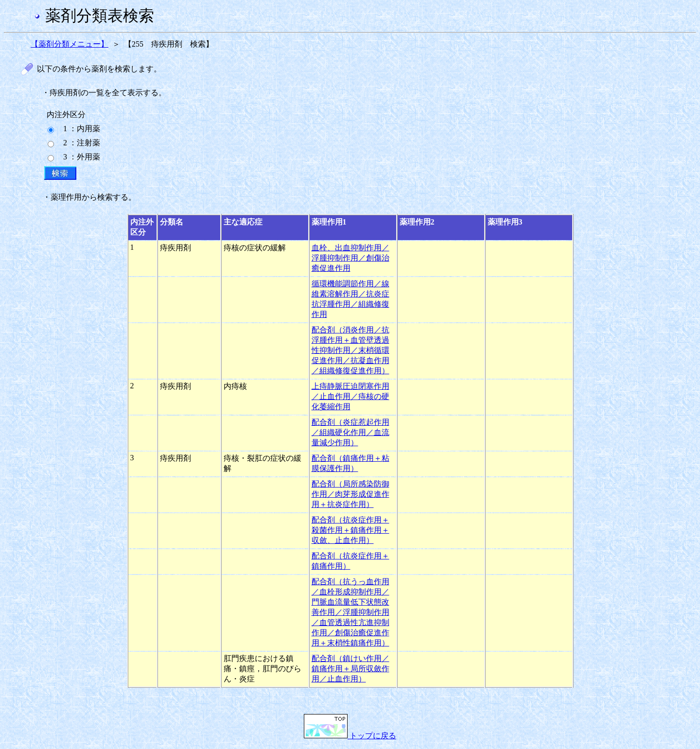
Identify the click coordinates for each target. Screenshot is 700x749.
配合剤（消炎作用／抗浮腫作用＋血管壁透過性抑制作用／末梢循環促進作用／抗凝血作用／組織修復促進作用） (350, 350)
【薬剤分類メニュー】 (70, 44)
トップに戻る (350, 736)
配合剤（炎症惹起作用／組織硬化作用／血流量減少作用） (350, 432)
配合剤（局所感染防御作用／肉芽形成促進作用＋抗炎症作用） (350, 494)
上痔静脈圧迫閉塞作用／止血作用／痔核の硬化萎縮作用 (350, 396)
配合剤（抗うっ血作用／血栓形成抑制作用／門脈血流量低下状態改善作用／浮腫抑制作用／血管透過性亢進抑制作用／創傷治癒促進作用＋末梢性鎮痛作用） (350, 612)
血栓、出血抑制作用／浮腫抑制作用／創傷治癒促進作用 (350, 258)
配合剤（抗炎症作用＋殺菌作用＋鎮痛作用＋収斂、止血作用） (350, 530)
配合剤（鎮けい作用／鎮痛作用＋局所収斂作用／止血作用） (350, 669)
